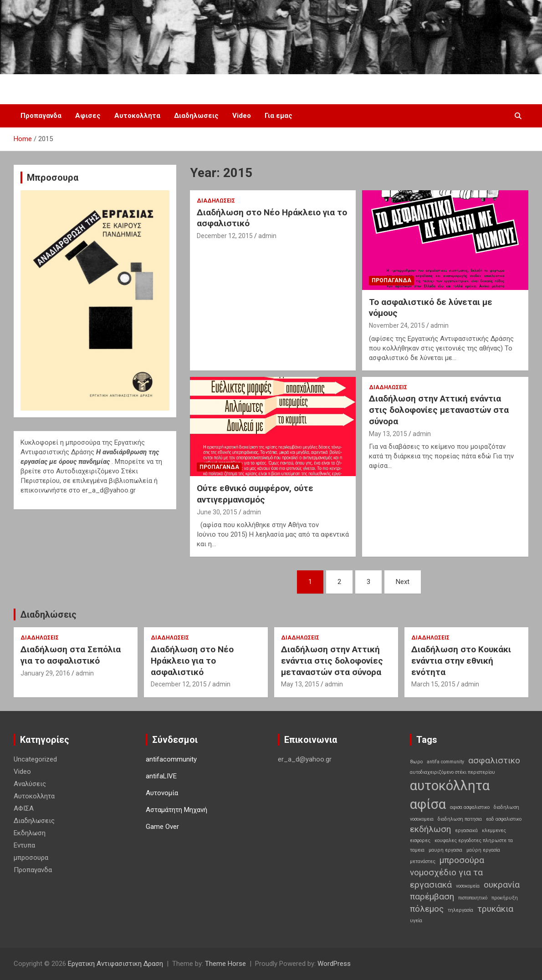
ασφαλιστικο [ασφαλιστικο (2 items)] (494, 760)
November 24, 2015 (397, 325)
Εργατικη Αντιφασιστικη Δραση (115, 964)
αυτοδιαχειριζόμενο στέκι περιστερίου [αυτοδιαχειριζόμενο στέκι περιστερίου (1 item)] (453, 772)
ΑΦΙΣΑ (24, 808)
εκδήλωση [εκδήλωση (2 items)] (430, 829)
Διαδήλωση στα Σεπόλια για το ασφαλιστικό (71, 655)
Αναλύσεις (30, 784)
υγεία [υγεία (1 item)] (416, 921)
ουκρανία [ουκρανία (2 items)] (502, 885)
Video (242, 116)
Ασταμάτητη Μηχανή (176, 810)
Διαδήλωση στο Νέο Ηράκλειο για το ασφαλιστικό (192, 660)
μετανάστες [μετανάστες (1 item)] (423, 861)
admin (267, 236)
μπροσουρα (31, 858)
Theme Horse (225, 964)
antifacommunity (171, 759)
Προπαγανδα (41, 116)
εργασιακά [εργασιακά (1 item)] (466, 830)
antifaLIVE (161, 776)
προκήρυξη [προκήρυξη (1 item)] (505, 898)
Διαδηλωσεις (196, 116)
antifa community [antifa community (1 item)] (445, 762)
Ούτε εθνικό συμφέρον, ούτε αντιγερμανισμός (255, 494)
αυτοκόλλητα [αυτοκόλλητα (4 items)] (450, 786)
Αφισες (88, 116)
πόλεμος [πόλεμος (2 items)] (427, 909)
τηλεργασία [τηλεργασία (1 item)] (460, 910)
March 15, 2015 (433, 684)
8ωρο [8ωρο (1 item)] (416, 762)
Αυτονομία (162, 793)
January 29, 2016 (45, 673)
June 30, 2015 (217, 512)
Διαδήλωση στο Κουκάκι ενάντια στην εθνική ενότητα (461, 660)
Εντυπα (24, 845)
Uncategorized (35, 759)
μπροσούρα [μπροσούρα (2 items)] (462, 860)
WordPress (334, 964)
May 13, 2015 (388, 434)
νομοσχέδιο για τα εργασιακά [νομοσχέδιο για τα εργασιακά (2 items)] (446, 878)
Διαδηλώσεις (48, 614)
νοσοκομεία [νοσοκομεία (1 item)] (468, 886)
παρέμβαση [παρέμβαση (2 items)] (432, 896)
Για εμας (279, 116)
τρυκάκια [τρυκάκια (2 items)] (495, 909)
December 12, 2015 (225, 236)
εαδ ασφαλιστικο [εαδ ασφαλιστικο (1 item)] (504, 819)
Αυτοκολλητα (137, 116)
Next (403, 582)
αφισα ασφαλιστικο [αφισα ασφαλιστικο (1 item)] (470, 807)
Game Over (162, 827)
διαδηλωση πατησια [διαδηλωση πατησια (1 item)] (460, 819)
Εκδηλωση (30, 833)
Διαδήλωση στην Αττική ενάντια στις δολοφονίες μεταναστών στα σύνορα (439, 410)
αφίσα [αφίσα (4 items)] (428, 804)
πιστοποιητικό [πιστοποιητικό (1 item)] (473, 898)
